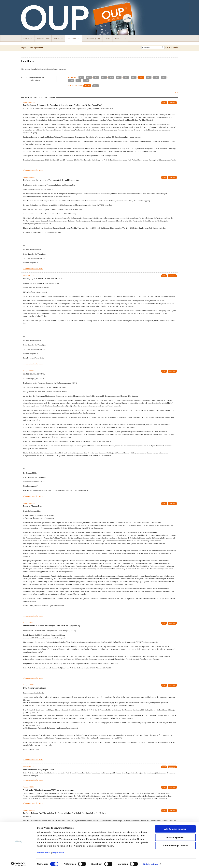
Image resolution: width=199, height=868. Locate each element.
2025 (89, 77)
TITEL (96, 86)
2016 (156, 77)
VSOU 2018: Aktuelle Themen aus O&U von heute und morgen (49, 790)
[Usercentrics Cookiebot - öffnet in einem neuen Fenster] (18, 862)
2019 (134, 77)
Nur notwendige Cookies (175, 844)
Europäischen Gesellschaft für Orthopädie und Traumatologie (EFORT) (52, 626)
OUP (24, 18)
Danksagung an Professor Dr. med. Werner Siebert (43, 278)
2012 (86, 81)
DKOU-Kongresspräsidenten (35, 688)
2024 (96, 77)
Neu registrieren (36, 47)
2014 (71, 81)
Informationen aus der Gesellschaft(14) (36, 79)
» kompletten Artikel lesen (33, 170)
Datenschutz (44, 851)
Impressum (58, 851)
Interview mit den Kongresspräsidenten (39, 770)
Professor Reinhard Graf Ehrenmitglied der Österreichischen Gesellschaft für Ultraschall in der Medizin (64, 813)
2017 (149, 77)
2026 (81, 77)
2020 (126, 77)
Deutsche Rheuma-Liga (33, 506)
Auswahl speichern (175, 836)
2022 (111, 77)
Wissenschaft (43, 39)
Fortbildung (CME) (92, 39)
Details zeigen (150, 862)
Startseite (28, 39)
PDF (164, 103)
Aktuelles (58, 39)
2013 (78, 81)
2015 (163, 77)
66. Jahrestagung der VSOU (34, 374)
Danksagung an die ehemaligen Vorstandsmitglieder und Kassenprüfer (51, 180)
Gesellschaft (73, 39)
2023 (104, 77)
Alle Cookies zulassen (175, 827)
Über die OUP (121, 39)
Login (23, 47)
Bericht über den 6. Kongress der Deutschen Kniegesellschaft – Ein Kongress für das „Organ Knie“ (63, 105)
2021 (119, 77)
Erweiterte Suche (171, 47)
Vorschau (172, 103)
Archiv (107, 39)
